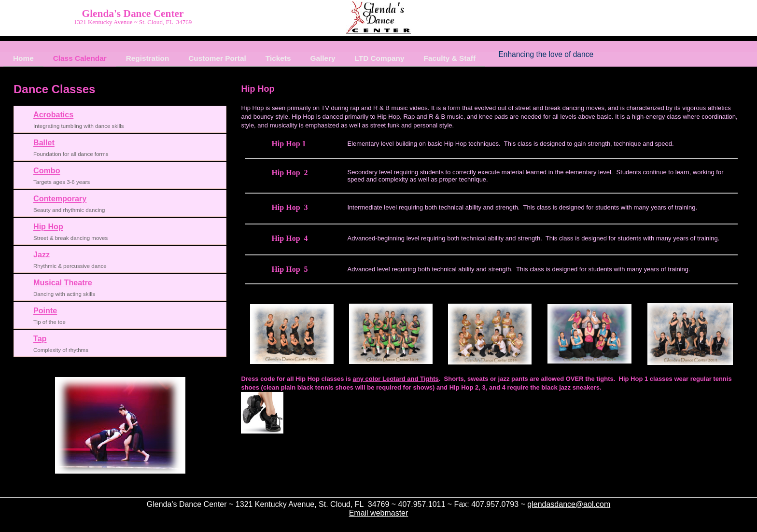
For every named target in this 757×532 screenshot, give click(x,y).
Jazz (42, 254)
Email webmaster (379, 513)
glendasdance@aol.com (569, 504)
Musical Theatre (63, 282)
